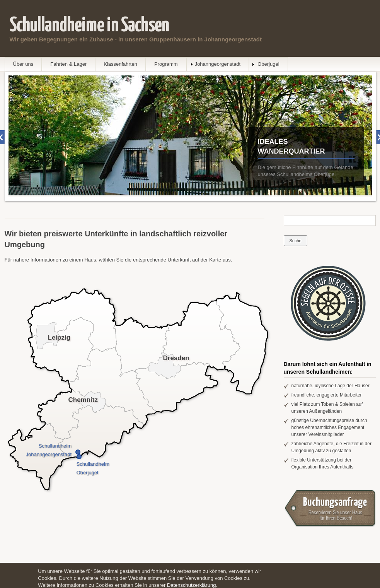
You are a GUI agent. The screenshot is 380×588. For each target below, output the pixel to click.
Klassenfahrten (120, 64)
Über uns (23, 64)
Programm (166, 64)
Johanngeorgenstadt (218, 64)
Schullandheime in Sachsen (89, 26)
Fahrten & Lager (68, 64)
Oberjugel (268, 64)
